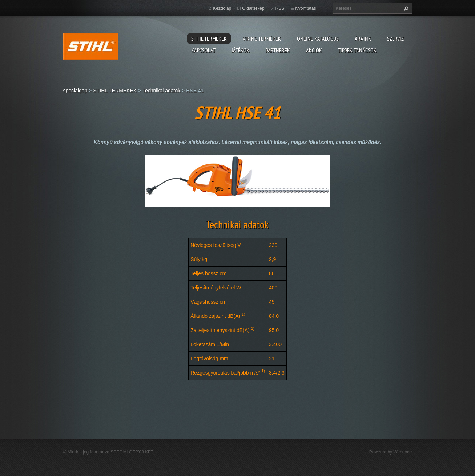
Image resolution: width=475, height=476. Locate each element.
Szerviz (395, 39)
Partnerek (278, 50)
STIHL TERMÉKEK (209, 39)
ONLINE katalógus (318, 39)
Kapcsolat (203, 50)
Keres (405, 8)
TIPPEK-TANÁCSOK (357, 50)
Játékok (241, 50)
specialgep (75, 91)
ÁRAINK (363, 39)
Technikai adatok (161, 91)
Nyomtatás (305, 8)
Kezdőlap (222, 8)
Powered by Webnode (391, 452)
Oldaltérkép (253, 8)
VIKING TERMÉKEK (262, 39)
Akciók (314, 50)
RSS (280, 8)
